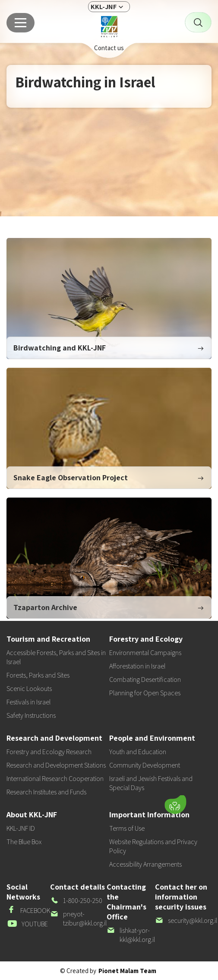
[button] (121, 803)
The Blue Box (24, 842)
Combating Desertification (145, 680)
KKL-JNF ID (21, 828)
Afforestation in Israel (137, 666)
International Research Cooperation (55, 779)
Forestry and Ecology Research (49, 752)
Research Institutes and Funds (46, 792)
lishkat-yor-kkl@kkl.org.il (131, 935)
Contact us (109, 48)
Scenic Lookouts (29, 689)
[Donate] (175, 805)
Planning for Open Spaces (145, 693)
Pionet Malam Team (127, 971)
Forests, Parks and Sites (38, 675)
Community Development (145, 765)
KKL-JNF (104, 7)
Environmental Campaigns (145, 653)
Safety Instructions (31, 715)
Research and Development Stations (56, 765)
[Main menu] (21, 23)
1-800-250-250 (76, 901)
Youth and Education (138, 752)
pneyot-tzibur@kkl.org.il (78, 919)
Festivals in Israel (28, 702)
